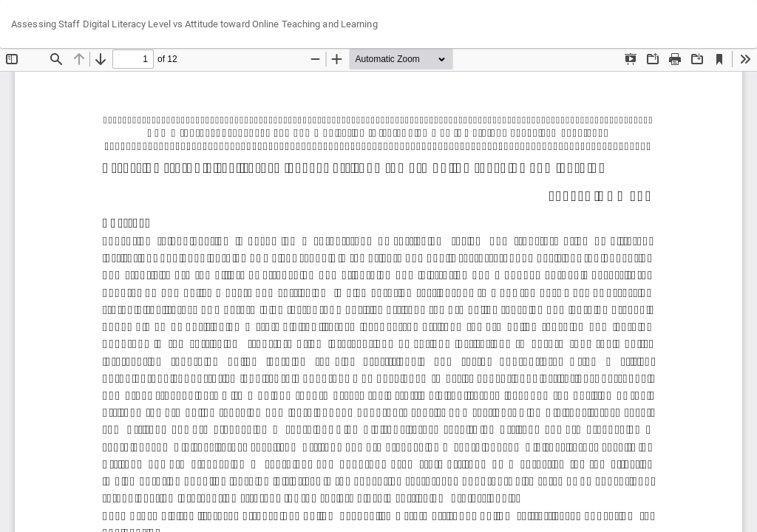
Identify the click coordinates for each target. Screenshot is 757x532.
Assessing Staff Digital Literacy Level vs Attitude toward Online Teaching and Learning (194, 24)
